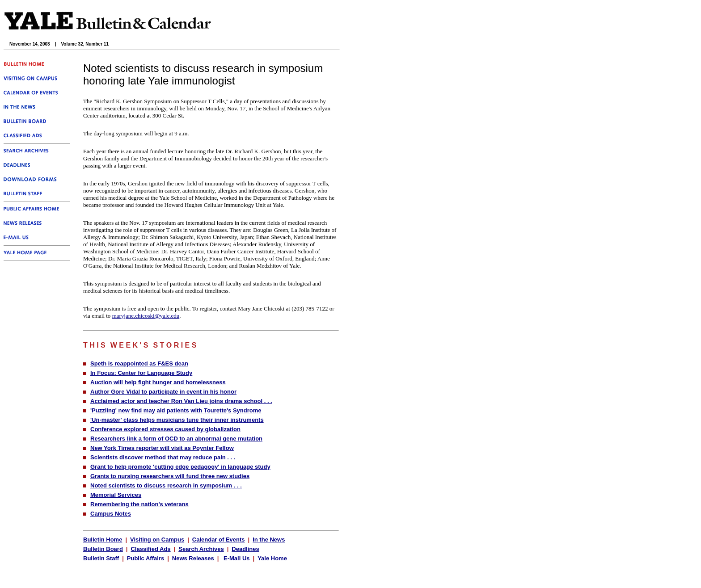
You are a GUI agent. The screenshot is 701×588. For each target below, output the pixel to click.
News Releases (193, 558)
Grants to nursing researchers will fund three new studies (170, 476)
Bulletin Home (103, 540)
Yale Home (272, 558)
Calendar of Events (219, 540)
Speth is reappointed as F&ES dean (139, 363)
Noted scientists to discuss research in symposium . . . (166, 485)
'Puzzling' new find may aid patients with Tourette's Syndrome (176, 410)
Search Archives (201, 549)
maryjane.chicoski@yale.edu (146, 316)
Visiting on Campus (157, 540)
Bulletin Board (103, 549)
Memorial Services (116, 495)
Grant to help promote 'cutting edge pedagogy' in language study (180, 467)
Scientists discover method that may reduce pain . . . (163, 457)
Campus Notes (111, 514)
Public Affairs (146, 558)
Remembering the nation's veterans (139, 504)
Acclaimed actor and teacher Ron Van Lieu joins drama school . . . (181, 401)
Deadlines (245, 549)
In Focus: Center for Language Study (141, 373)
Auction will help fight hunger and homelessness (158, 382)
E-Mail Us (237, 558)
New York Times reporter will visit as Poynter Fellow (162, 448)
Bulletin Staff (101, 558)
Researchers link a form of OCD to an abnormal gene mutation (176, 439)
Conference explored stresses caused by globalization (165, 429)
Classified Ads (150, 549)
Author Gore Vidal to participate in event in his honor (163, 392)
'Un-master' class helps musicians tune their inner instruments (177, 420)
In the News (269, 540)
